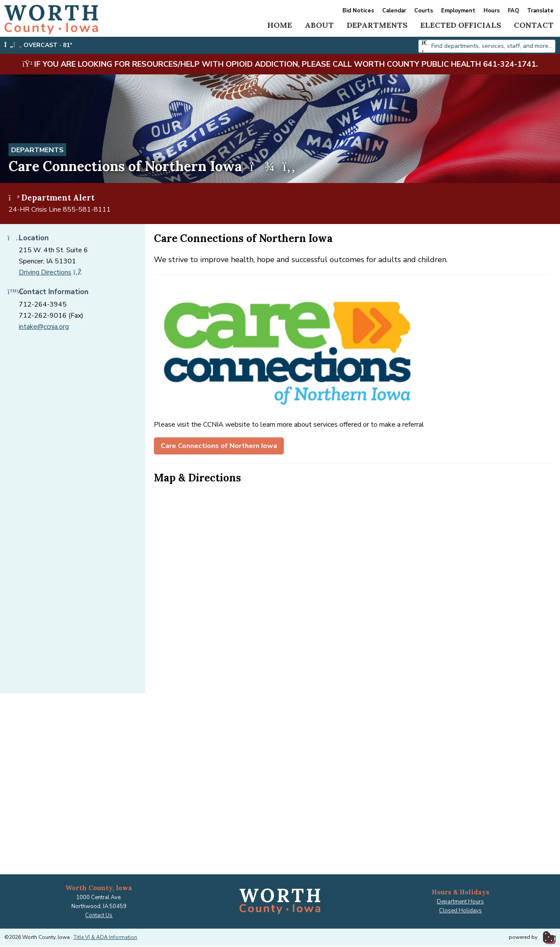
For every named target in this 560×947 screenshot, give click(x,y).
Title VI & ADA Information (105, 939)
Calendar (394, 11)
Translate (540, 11)
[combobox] (487, 48)
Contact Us (99, 917)
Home (280, 25)
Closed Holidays (460, 913)
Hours (492, 11)
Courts (424, 11)
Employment (458, 11)
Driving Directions (50, 274)
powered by (532, 939)
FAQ (513, 11)
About (319, 25)
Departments (377, 25)
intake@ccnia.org (44, 328)
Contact (534, 25)
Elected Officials (461, 25)
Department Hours (460, 904)
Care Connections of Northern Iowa (219, 448)
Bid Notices (358, 11)
